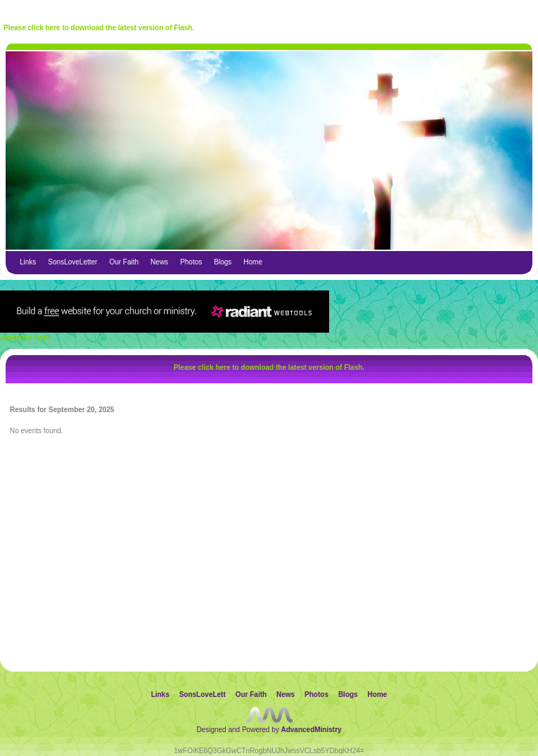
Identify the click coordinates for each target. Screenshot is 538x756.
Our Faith (124, 262)
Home (253, 262)
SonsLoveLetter (72, 262)
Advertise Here (25, 338)
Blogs (223, 262)
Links (28, 262)
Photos (191, 262)
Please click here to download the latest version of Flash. (99, 28)
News (159, 262)
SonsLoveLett (203, 694)
